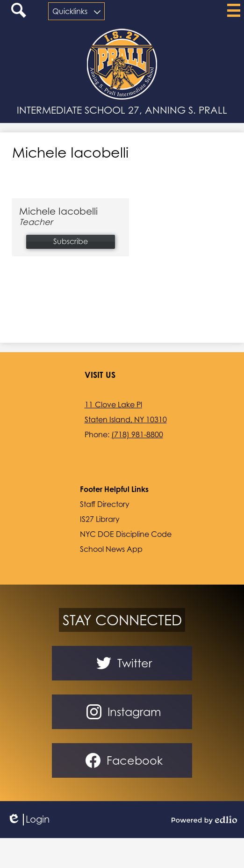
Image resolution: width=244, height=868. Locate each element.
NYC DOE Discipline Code (126, 534)
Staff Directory (105, 504)
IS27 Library (100, 519)
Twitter (122, 663)
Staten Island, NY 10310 (126, 420)
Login (28, 820)
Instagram (122, 712)
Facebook (122, 760)
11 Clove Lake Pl (113, 405)
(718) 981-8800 (137, 434)
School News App (111, 549)
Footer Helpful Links (114, 489)
